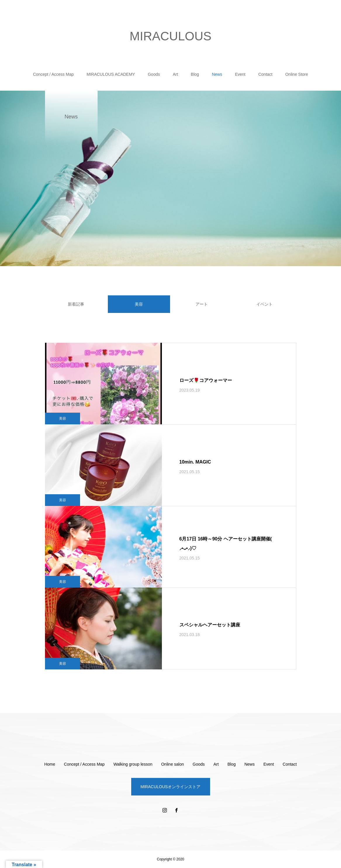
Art (175, 74)
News (217, 74)
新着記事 (76, 304)
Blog (195, 74)
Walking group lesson (133, 764)
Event (240, 74)
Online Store (297, 74)
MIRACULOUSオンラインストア (170, 787)
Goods (154, 74)
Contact (265, 74)
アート (202, 304)
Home (50, 764)
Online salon (172, 764)
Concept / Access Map (53, 74)
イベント (264, 304)
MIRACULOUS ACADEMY (111, 74)
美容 (63, 418)
